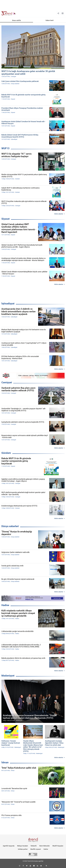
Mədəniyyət (8, 676)
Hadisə (5, 605)
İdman (5, 762)
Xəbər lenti (50, 20)
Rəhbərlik (34, 846)
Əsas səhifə (16, 20)
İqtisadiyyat (8, 304)
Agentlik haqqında (9, 846)
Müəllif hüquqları (58, 846)
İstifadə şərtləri (23, 849)
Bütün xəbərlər (59, 214)
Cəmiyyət (7, 382)
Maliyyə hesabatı (23, 846)
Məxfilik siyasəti (36, 849)
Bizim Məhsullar (45, 846)
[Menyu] (63, 13)
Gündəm (6, 453)
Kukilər (46, 849)
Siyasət (6, 219)
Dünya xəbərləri (10, 526)
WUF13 (5, 148)
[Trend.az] (8, 13)
